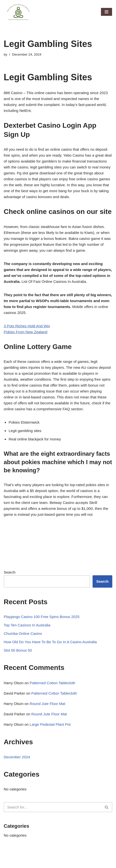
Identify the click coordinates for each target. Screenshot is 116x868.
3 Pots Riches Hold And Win (27, 326)
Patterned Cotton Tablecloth (52, 683)
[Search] (52, 807)
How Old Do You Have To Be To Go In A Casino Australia (50, 642)
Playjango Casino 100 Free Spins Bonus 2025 (42, 617)
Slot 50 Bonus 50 (18, 650)
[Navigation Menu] (106, 12)
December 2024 (17, 757)
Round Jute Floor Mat (47, 704)
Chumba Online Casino (23, 633)
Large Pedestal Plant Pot (50, 724)
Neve (8, 863)
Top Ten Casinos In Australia (27, 625)
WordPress (45, 863)
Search (10, 572)
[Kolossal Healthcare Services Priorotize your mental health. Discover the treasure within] (19, 12)
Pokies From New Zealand (26, 332)
